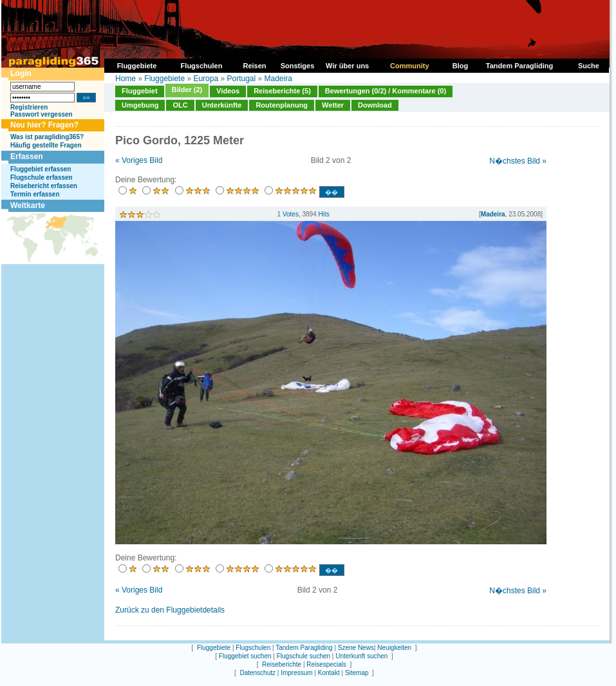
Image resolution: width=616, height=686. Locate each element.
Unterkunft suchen (361, 656)
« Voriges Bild (139, 160)
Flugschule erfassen (42, 177)
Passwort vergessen (42, 114)
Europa (206, 79)
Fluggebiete (164, 79)
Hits (324, 214)
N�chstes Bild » (518, 161)
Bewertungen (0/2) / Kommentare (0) (386, 91)
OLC (180, 105)
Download (375, 105)
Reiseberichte (282, 664)
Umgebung (140, 105)
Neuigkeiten (394, 648)
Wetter (333, 105)
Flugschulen (253, 648)
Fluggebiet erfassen (41, 169)
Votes (291, 214)
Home (126, 79)
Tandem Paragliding (304, 648)
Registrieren (29, 107)
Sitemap (357, 673)
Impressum (296, 673)
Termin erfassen (35, 194)
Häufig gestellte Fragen (46, 145)
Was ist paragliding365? (47, 137)
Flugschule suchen (303, 656)
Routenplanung (282, 105)
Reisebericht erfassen (44, 186)
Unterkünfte (222, 105)
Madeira (278, 79)
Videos (228, 91)
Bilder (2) (187, 90)
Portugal (241, 79)
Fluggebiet (140, 91)
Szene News (356, 648)
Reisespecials (326, 664)
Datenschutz (257, 673)
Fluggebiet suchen (245, 656)
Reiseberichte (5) (282, 91)
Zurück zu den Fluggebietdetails (170, 610)
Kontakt (329, 673)
